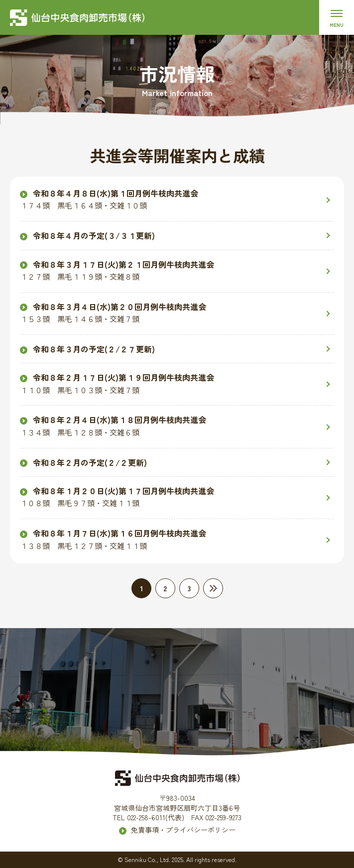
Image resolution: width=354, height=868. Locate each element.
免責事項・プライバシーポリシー (183, 830)
